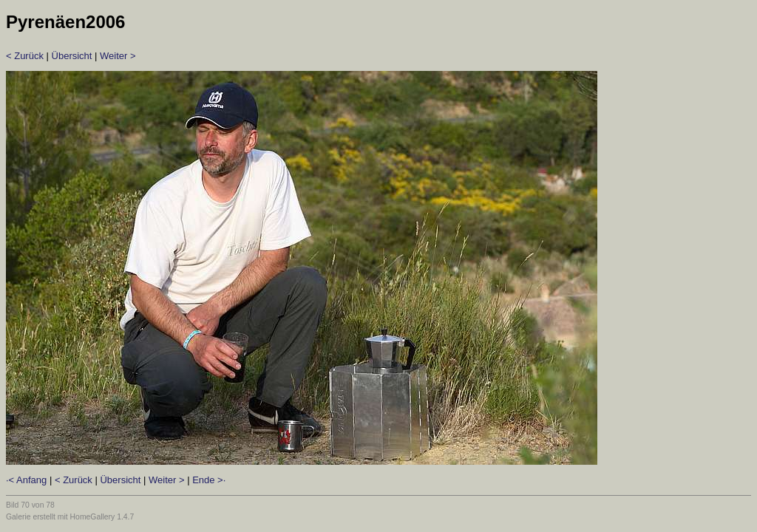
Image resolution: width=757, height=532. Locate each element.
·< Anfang (26, 480)
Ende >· (209, 480)
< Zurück (25, 56)
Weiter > (118, 56)
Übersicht (72, 56)
